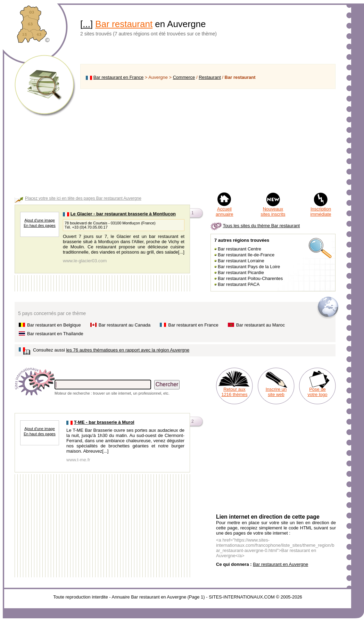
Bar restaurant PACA (239, 284)
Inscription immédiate (321, 212)
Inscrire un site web (276, 392)
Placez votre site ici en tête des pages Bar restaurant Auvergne (83, 198)
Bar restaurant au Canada (125, 325)
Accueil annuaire (225, 212)
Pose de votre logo (317, 392)
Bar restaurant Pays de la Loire (249, 267)
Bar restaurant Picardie (241, 273)
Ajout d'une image (40, 220)
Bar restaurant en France (119, 77)
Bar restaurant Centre (239, 249)
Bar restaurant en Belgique (54, 325)
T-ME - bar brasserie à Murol (104, 422)
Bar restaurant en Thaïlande (55, 334)
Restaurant (210, 77)
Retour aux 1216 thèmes (234, 392)
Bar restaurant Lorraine (241, 261)
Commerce (184, 77)
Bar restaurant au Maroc (260, 325)
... (86, 24)
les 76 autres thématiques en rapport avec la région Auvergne (128, 350)
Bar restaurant (124, 24)
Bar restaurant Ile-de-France (246, 255)
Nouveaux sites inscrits (273, 212)
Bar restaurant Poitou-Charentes (250, 278)
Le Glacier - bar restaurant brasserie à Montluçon (123, 214)
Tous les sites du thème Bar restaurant (261, 226)
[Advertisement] (208, 140)
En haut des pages (40, 225)
